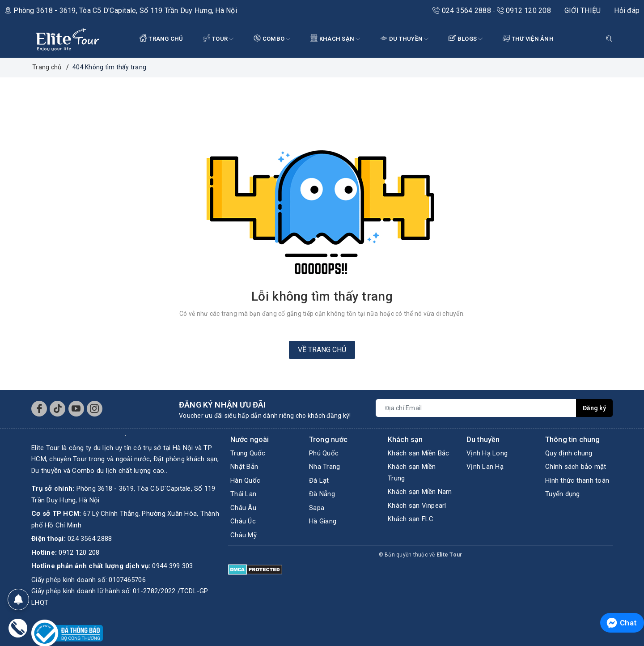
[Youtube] (76, 409)
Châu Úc (243, 521)
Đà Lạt (319, 480)
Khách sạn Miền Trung (412, 472)
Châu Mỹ (244, 535)
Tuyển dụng (563, 494)
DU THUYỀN (405, 39)
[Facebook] (39, 409)
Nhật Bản (244, 467)
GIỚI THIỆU (583, 11)
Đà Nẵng (322, 494)
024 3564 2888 (463, 11)
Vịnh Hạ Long (487, 453)
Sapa (317, 508)
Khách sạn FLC (411, 519)
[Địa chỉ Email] (476, 408)
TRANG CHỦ (161, 38)
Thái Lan (243, 494)
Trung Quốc (248, 453)
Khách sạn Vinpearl (417, 506)
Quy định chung (569, 453)
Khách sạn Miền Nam (420, 492)
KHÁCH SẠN (335, 39)
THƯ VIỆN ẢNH (528, 38)
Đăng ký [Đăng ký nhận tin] (594, 408)
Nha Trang (324, 467)
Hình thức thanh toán (577, 480)
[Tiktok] (57, 409)
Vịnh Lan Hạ (485, 467)
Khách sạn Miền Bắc (419, 453)
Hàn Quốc (245, 480)
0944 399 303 (172, 566)
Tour (218, 39)
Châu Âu (243, 508)
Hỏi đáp (627, 11)
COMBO (272, 39)
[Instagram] (95, 409)
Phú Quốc (324, 453)
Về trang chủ (322, 350)
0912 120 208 (524, 11)
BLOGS (466, 39)
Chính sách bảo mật (576, 467)
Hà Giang (323, 521)
